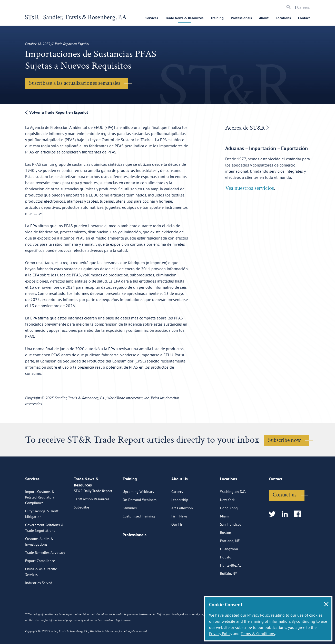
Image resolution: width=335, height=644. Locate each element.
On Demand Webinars (140, 520)
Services (152, 18)
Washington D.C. (233, 512)
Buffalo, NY (229, 594)
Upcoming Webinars (138, 512)
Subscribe (81, 533)
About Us (180, 501)
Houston (227, 577)
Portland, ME (230, 561)
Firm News (179, 536)
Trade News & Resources (184, 18)
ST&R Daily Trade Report (93, 517)
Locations (283, 18)
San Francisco (231, 545)
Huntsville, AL (231, 586)
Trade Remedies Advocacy (45, 573)
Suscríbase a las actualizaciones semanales (75, 83)
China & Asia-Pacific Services (41, 592)
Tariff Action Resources (92, 525)
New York (227, 520)
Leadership (180, 520)
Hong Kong (229, 528)
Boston (226, 553)
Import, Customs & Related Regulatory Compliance (40, 517)
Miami (225, 536)
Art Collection (182, 528)
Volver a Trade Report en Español (57, 112)
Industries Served (39, 603)
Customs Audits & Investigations (39, 562)
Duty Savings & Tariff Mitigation (42, 534)
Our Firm (178, 545)
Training (217, 18)
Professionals (241, 18)
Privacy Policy (220, 633)
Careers (303, 7)
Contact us (285, 515)
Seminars (130, 528)
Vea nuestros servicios (250, 188)
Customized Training (139, 536)
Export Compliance (40, 581)
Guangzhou (229, 569)
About (264, 18)
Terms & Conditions (258, 633)
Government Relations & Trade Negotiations (44, 548)
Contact (304, 18)
